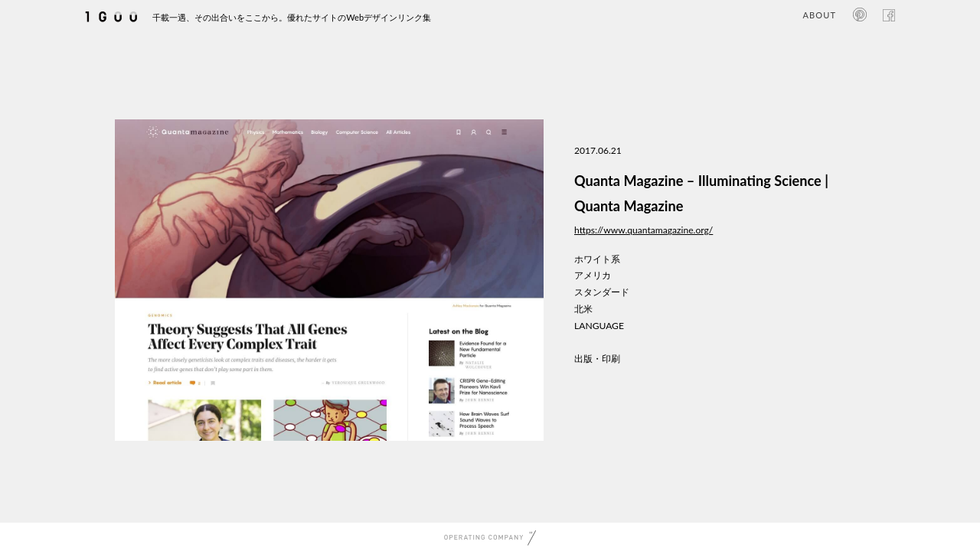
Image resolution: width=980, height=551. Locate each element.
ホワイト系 (597, 259)
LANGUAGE (599, 326)
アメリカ (593, 275)
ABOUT (820, 15)
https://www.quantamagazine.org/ (644, 230)
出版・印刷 (597, 359)
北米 (583, 309)
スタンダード (602, 292)
